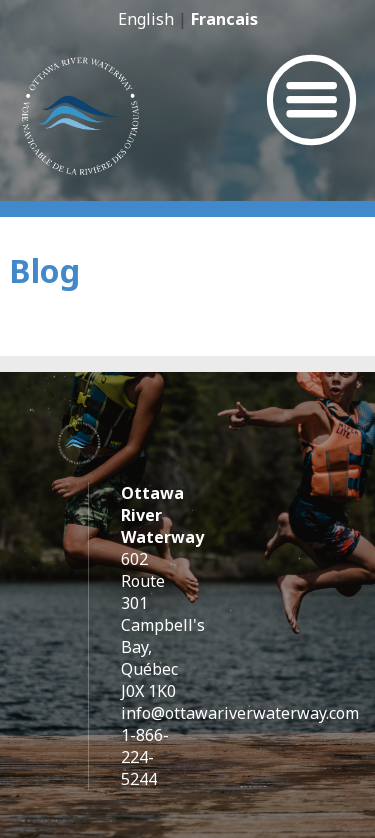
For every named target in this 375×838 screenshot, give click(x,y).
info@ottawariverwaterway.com (240, 713)
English (146, 19)
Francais (224, 19)
